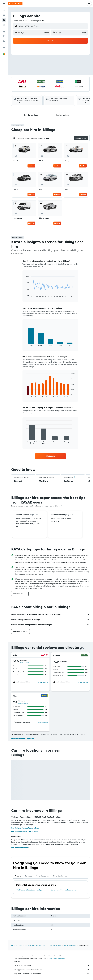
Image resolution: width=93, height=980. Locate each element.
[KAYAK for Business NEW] (4, 41)
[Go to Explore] (4, 31)
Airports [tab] (18, 876)
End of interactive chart (25, 296)
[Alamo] (44, 696)
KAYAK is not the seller (52, 965)
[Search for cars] (4, 20)
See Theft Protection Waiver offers (25, 831)
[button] (4, 4)
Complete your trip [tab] (43, 876)
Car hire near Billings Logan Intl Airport (30, 890)
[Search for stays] (4, 15)
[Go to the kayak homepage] (15, 4)
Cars (21, 945)
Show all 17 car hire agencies (22, 739)
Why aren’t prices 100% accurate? (52, 974)
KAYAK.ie (14, 945)
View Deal (31, 166)
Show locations (43, 682)
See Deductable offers (20, 848)
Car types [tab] (28, 876)
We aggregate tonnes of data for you (52, 969)
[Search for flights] (4, 11)
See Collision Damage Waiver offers (25, 828)
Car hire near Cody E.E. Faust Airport (64, 890)
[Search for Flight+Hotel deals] (4, 25)
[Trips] (4, 48)
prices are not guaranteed (57, 959)
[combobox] (20, 21)
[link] (50, 456)
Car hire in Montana (70, 945)
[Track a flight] (4, 36)
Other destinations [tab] (60, 876)
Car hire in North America (33, 945)
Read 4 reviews (25, 662)
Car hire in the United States (52, 945)
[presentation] (62, 506)
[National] (84, 655)
